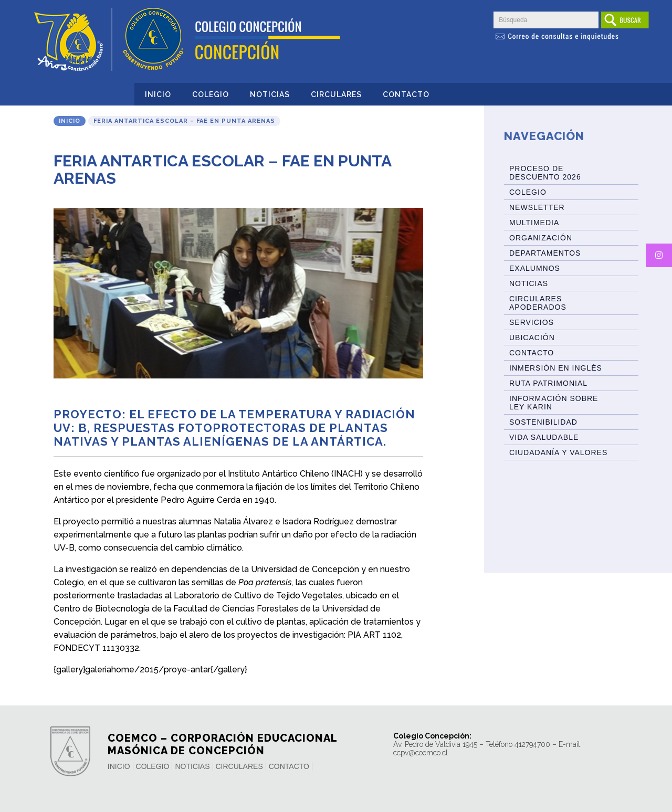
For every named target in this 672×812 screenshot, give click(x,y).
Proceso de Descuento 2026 (545, 173)
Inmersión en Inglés (556, 368)
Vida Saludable (544, 437)
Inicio (158, 94)
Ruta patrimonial (548, 383)
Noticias (270, 94)
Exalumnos (535, 268)
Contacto (406, 94)
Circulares (336, 94)
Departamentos (545, 253)
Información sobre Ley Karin (554, 403)
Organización (541, 238)
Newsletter (537, 207)
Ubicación (532, 338)
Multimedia (534, 223)
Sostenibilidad (543, 422)
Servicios (532, 322)
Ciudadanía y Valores (558, 452)
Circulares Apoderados (538, 303)
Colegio (211, 94)
